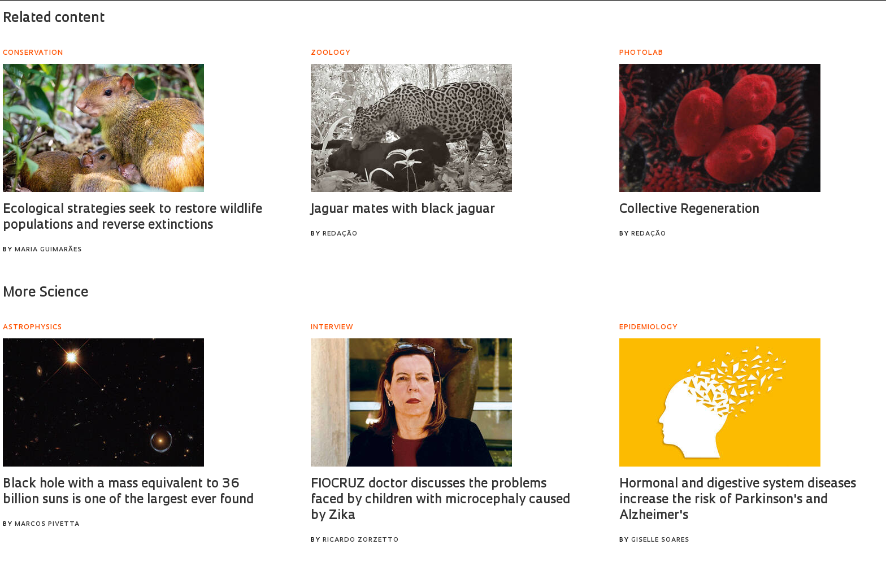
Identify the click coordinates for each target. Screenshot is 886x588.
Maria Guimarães (48, 250)
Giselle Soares (660, 540)
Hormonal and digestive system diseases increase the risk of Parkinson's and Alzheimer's (738, 500)
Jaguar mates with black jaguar (403, 210)
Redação (340, 234)
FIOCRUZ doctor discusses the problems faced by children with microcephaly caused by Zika (440, 500)
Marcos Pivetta (47, 524)
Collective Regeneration (689, 210)
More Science (46, 293)
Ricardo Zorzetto (361, 540)
